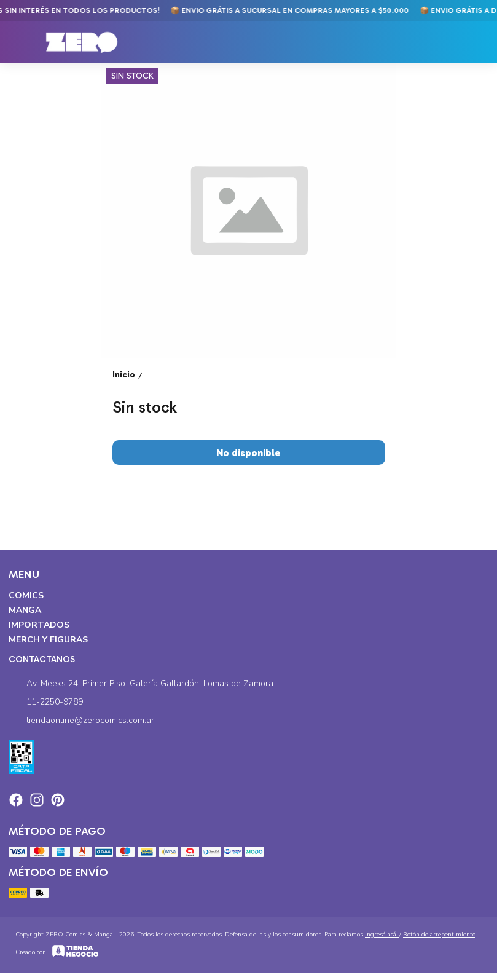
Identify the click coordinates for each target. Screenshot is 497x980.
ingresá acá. (382, 935)
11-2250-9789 (46, 702)
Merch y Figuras (48, 640)
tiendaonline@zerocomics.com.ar (81, 721)
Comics (26, 595)
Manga (25, 610)
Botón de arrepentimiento (439, 935)
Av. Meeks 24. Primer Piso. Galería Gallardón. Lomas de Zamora (141, 684)
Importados (39, 625)
